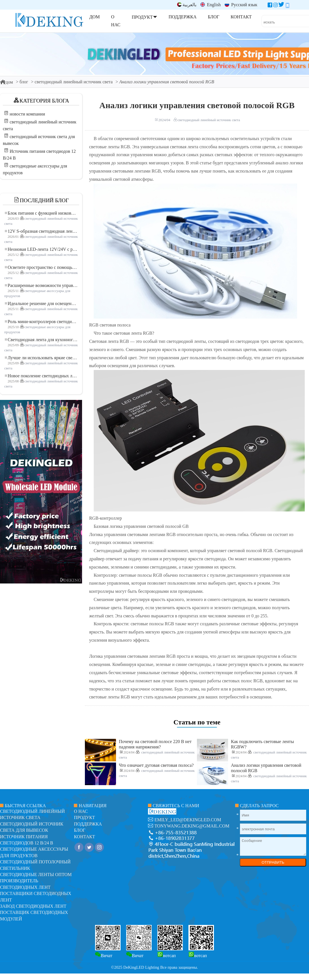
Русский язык (241, 5)
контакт (84, 837)
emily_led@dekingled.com (188, 820)
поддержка (88, 824)
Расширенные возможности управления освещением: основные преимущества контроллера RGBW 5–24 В (41, 285)
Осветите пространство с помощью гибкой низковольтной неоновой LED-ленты (41, 267)
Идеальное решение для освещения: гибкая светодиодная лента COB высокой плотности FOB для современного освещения (41, 303)
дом (7, 82)
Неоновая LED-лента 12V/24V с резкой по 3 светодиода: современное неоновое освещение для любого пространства (41, 249)
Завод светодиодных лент (33, 906)
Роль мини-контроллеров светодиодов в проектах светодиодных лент (41, 322)
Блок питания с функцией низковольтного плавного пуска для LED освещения (41, 213)
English (211, 5)
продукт (84, 817)
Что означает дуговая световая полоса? (156, 765)
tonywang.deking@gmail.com (192, 826)
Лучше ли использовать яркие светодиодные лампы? (41, 358)
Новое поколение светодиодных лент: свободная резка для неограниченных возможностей (41, 376)
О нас (81, 811)
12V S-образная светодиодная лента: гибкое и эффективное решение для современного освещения (41, 231)
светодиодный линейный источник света (74, 82)
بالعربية (187, 5)
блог (24, 82)
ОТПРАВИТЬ (273, 862)
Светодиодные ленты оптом (36, 875)
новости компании (27, 114)
